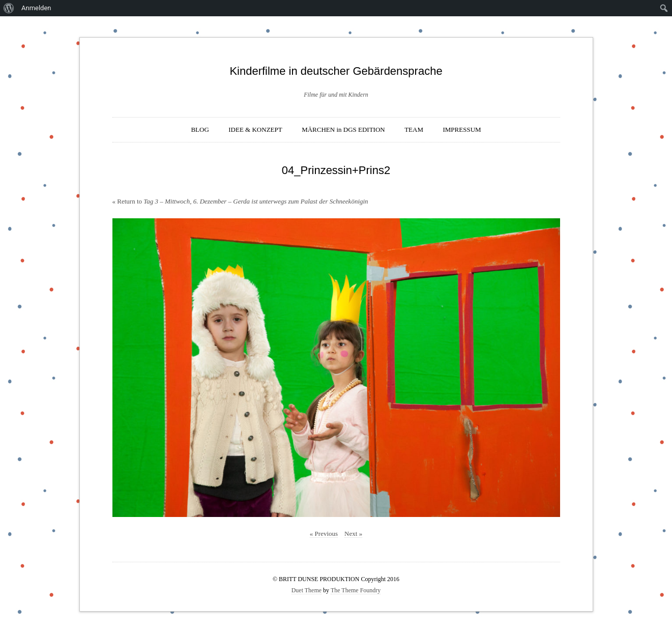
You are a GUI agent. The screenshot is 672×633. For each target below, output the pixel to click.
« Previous (324, 534)
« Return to (240, 201)
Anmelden (36, 8)
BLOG (200, 130)
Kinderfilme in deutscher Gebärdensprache (336, 71)
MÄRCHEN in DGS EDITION (343, 130)
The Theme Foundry (356, 590)
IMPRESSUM (462, 130)
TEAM (414, 130)
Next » (353, 534)
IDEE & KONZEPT (255, 130)
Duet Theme (306, 590)
